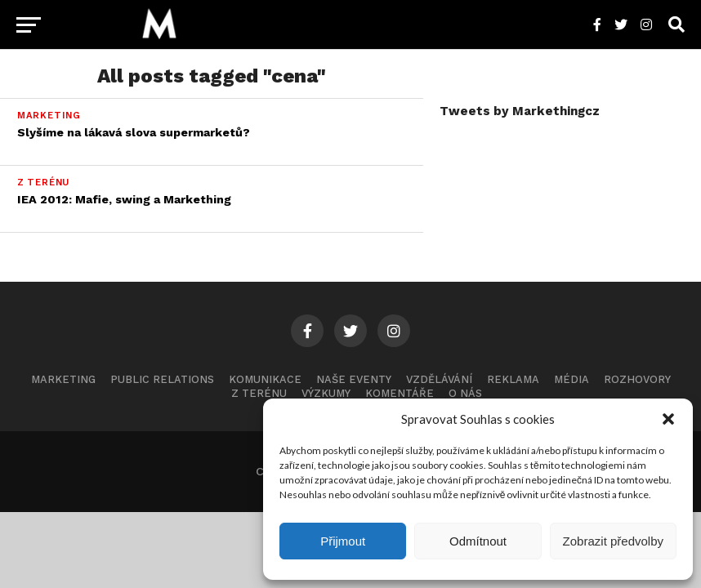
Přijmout (343, 541)
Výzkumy (326, 393)
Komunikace (265, 379)
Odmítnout (478, 541)
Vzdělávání (439, 379)
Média (572, 379)
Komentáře (400, 393)
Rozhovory (637, 379)
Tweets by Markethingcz (520, 111)
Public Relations (162, 379)
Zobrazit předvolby (613, 541)
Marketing (63, 379)
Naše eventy (354, 379)
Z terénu (259, 393)
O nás (465, 393)
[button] (668, 419)
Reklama (513, 379)
